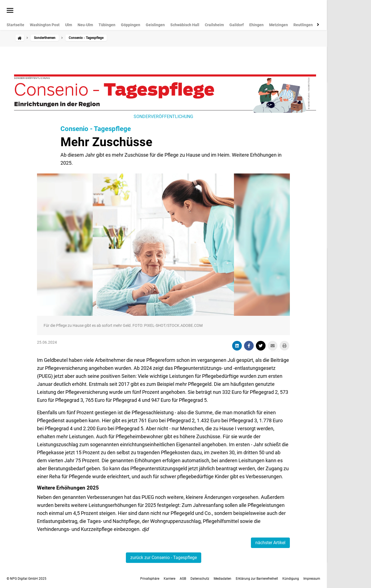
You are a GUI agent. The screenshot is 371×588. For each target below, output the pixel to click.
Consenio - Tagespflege (96, 129)
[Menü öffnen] (10, 11)
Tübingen (107, 25)
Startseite (15, 25)
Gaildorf (237, 25)
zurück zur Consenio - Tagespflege (164, 558)
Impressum (312, 579)
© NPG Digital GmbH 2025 (26, 579)
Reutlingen (303, 25)
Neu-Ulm (85, 25)
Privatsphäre (150, 579)
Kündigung (291, 579)
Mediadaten (222, 579)
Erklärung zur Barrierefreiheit (257, 579)
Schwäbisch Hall (185, 25)
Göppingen (131, 25)
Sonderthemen (45, 38)
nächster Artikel (270, 543)
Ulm (69, 25)
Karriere (169, 579)
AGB (183, 579)
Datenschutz (200, 579)
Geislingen (155, 25)
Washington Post (45, 25)
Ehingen (256, 25)
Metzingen (279, 25)
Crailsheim (214, 25)
